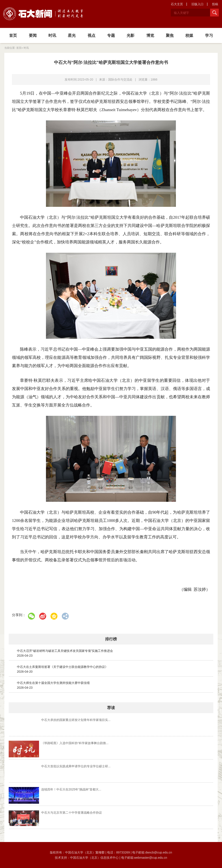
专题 (111, 36)
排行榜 (111, 639)
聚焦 (170, 36)
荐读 (111, 708)
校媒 (189, 36)
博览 (150, 36)
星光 (72, 36)
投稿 (215, 4)
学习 (209, 36)
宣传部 (100, 852)
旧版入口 (198, 4)
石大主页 (177, 4)
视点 (91, 36)
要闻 (33, 36)
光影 (131, 36)
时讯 (52, 36)
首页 (13, 36)
